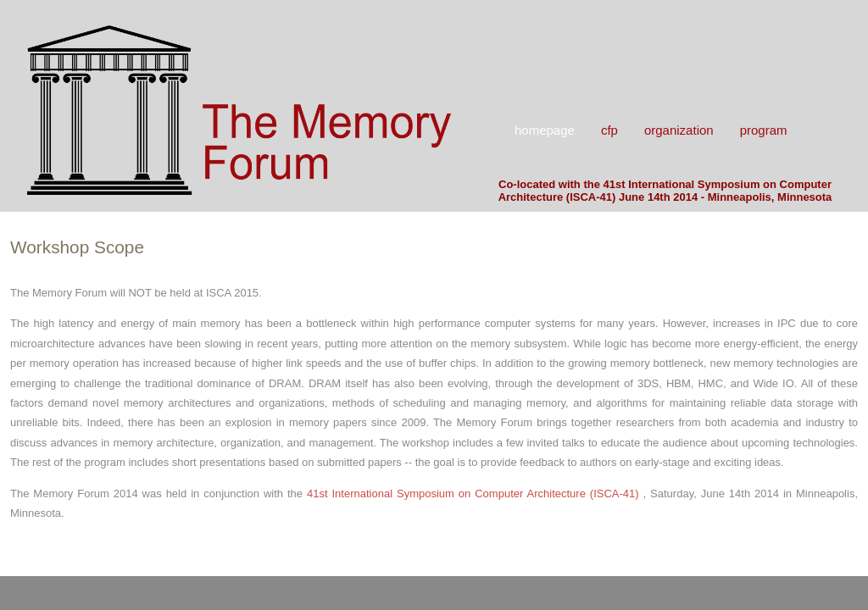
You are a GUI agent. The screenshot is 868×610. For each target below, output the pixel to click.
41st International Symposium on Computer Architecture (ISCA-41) (475, 494)
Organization (679, 130)
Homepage (545, 130)
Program (764, 130)
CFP (609, 130)
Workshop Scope (77, 247)
